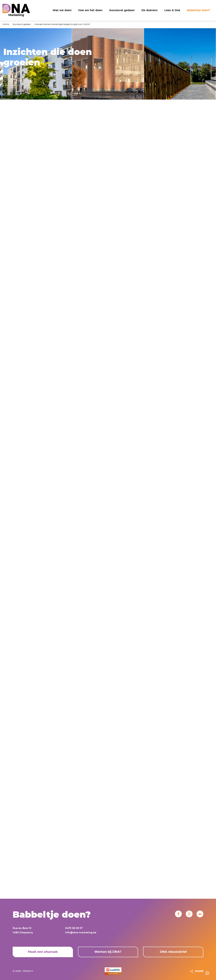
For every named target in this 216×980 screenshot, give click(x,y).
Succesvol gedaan (22, 24)
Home (6, 24)
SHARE (199, 971)
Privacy (28, 971)
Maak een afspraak (43, 952)
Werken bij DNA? (108, 952)
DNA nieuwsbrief (173, 952)
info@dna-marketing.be (81, 933)
